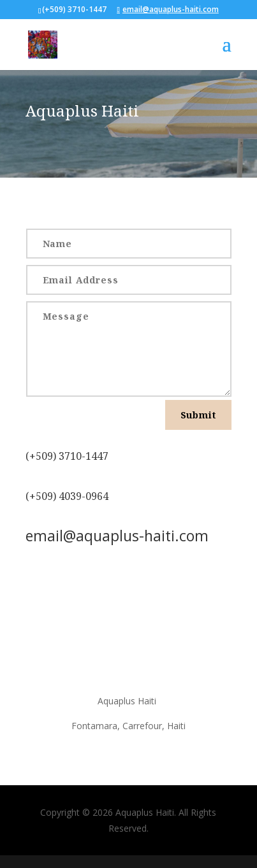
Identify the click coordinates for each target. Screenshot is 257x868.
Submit (198, 415)
